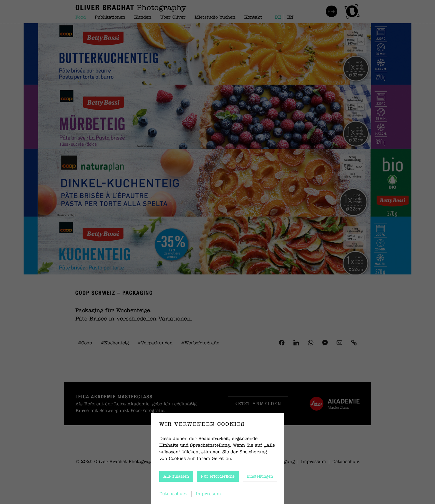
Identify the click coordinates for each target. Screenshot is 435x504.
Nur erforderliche (218, 477)
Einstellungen (260, 477)
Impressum (208, 494)
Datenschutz (173, 494)
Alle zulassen (176, 477)
